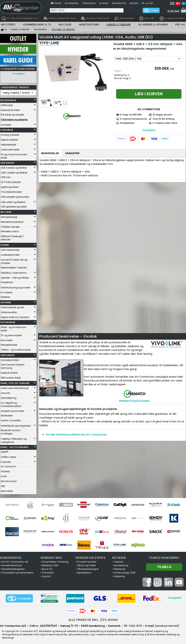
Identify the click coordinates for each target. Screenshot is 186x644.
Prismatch (48, 572)
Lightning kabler (10, 186)
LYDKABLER (7, 129)
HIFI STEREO (8, 24)
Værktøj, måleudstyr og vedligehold (14, 440)
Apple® (5, 451)
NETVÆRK (6, 211)
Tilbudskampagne (88, 568)
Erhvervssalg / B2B (125, 572)
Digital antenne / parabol (15, 316)
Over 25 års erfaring (163, 119)
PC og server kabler (11, 334)
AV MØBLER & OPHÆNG (153, 24)
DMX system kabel (11, 377)
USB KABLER (7, 162)
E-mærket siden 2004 (165, 123)
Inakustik (6, 461)
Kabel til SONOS (9, 372)
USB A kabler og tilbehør (14, 167)
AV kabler (6, 124)
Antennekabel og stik (12, 306)
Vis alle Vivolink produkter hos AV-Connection (76, 435)
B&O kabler (7, 490)
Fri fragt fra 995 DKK (131, 115)
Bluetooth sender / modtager (11, 431)
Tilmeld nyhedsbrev (164, 557)
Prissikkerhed (127, 123)
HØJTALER (65, 24)
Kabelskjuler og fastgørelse (16, 425)
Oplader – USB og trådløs (15, 277)
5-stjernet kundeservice (134, 119)
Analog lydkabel (10, 134)
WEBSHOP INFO (51, 557)
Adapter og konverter (12, 410)
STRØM (5, 244)
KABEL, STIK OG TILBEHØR (15, 382)
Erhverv (134, 3)
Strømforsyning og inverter (16, 287)
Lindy (4, 475)
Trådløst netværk (10, 226)
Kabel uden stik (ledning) (15, 387)
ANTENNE (6, 302)
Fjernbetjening (9, 397)
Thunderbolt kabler (11, 191)
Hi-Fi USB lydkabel (11, 181)
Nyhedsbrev (84, 572)
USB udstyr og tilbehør (13, 201)
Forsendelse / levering (55, 561)
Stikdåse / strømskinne (14, 272)
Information (119, 3)
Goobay (5, 470)
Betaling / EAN (50, 564)
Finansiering (89, 3)
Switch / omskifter (11, 420)
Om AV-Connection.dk (15, 561)
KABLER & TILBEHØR (119, 24)
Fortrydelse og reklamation (17, 572)
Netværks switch (10, 230)
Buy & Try (47, 568)
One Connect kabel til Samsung (13, 365)
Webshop (120, 568)
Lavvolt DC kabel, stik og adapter (14, 260)
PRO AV (180, 24)
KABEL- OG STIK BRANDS (15, 446)
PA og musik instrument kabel (14, 155)
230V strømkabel (10, 249)
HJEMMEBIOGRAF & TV (37, 24)
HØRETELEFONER (89, 24)
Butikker (104, 3)
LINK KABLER (7, 354)
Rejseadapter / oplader (14, 267)
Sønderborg (121, 564)
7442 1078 (135, 625)
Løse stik (5, 392)
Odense (119, 561)
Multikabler (7, 415)
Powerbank (7, 281)
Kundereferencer (12, 564)
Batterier (5, 296)
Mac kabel (7, 339)
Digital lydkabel (9, 139)
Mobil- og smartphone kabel (13, 328)
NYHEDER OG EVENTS (90, 557)
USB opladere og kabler (14, 206)
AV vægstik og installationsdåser (11, 404)
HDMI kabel (7, 104)
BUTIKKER (119, 557)
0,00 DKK (173, 11)
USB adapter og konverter (15, 196)
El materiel (7, 292)
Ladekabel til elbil (10, 254)
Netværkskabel (9, 216)
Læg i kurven (149, 94)
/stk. (172, 69)
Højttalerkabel (8, 144)
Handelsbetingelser (13, 568)
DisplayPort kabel (10, 109)
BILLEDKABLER (8, 99)
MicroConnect (9, 480)
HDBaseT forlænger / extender (12, 237)
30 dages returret (162, 115)
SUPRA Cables (9, 456)
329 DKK (162, 68)
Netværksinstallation (12, 221)
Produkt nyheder (87, 561)
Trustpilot (18, 74)
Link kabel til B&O (10, 359)
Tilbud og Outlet (86, 564)
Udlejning (119, 575)
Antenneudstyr (9, 311)
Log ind (149, 3)
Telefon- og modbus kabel (16, 349)
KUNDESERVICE (11, 557)
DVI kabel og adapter (13, 114)
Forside (57, 3)
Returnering (72, 3)
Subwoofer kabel (10, 149)
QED (3, 485)
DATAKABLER (8, 321)
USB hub (6, 176)
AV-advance (8, 466)
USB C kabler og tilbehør (14, 172)
